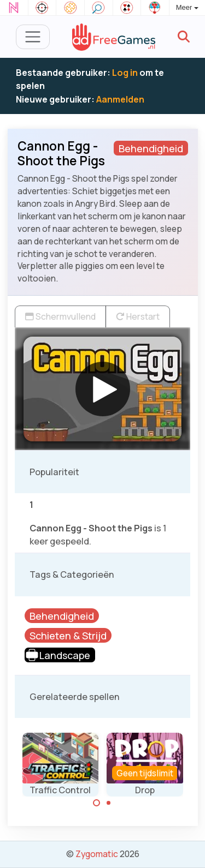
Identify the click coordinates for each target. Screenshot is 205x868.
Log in (125, 73)
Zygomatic (97, 854)
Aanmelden (120, 99)
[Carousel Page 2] (109, 803)
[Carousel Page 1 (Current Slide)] (97, 803)
